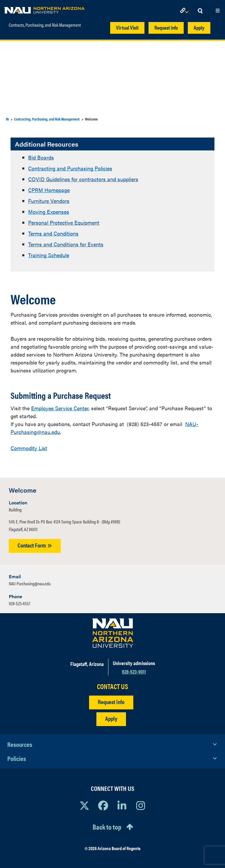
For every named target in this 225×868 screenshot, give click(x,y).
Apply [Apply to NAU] (111, 718)
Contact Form (35, 545)
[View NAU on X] (84, 805)
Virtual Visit (127, 27)
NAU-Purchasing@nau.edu (30, 583)
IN (7, 119)
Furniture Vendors (49, 201)
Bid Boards (41, 157)
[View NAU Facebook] (103, 805)
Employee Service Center (60, 408)
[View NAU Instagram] (141, 805)
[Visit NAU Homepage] (113, 633)
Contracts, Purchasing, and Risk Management (45, 25)
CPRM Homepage (49, 190)
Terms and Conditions (53, 233)
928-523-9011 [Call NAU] (134, 671)
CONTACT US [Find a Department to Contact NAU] (112, 686)
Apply (199, 27)
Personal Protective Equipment (64, 222)
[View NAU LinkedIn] (122, 805)
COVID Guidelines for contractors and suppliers (83, 179)
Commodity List (29, 448)
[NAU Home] (44, 9)
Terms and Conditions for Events (66, 244)
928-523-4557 (19, 603)
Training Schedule (49, 255)
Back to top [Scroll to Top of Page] (107, 827)
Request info (166, 27)
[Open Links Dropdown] (185, 11)
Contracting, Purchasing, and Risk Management (47, 119)
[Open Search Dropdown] (200, 11)
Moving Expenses (49, 212)
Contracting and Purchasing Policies (70, 168)
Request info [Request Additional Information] (111, 702)
